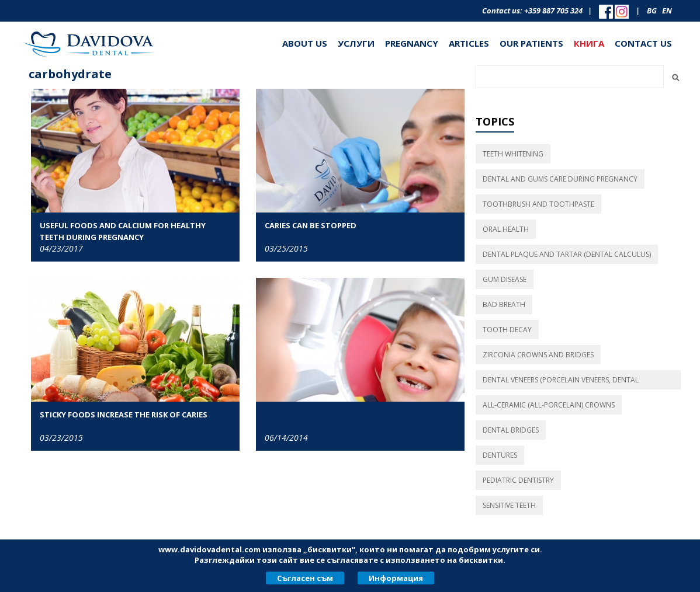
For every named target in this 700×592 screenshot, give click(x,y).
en (667, 11)
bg (652, 11)
